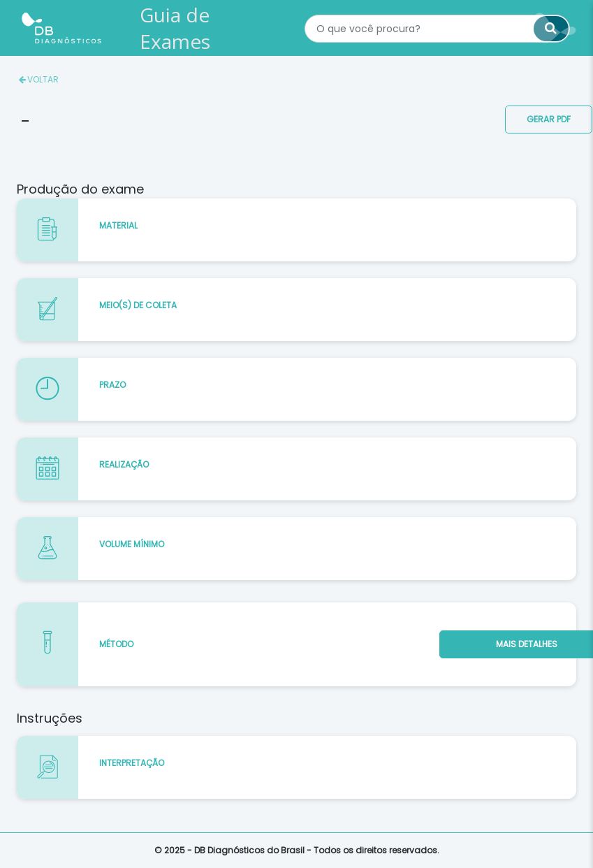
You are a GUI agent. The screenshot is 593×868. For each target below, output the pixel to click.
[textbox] (437, 29)
